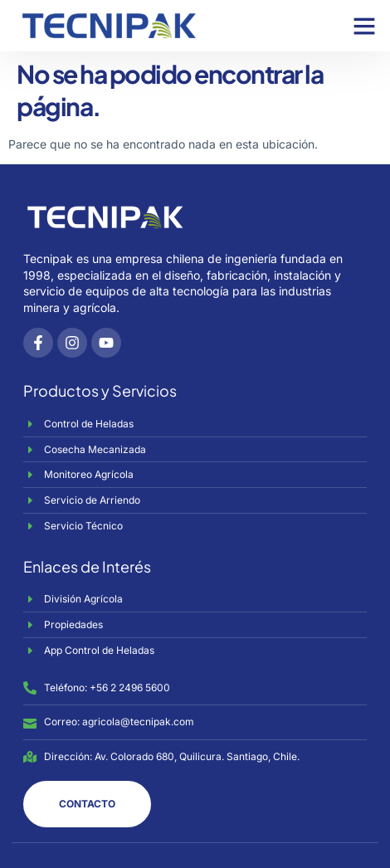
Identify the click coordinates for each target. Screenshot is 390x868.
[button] (364, 26)
